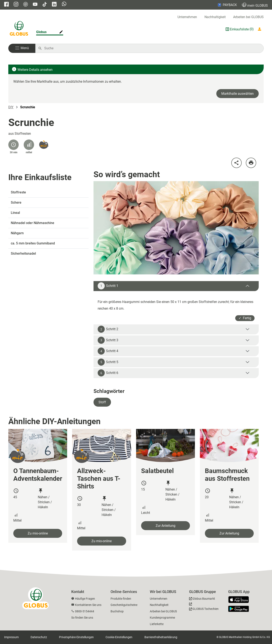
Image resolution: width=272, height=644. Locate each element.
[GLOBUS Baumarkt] (202, 599)
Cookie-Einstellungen (119, 637)
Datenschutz (39, 637)
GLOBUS (255, 5)
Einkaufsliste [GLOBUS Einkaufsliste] (239, 29)
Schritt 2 (108, 329)
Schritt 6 (108, 373)
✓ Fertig (245, 318)
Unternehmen (187, 17)
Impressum (11, 637)
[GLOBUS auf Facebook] (6, 5)
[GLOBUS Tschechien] (204, 608)
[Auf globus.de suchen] (152, 48)
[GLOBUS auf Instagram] (16, 5)
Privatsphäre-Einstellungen (76, 637)
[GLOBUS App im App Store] (240, 600)
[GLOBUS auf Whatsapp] (64, 4)
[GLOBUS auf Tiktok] (45, 5)
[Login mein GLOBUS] (260, 29)
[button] (22, 48)
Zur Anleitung (166, 526)
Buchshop (117, 611)
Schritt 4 (108, 351)
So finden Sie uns (82, 618)
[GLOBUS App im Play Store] (239, 609)
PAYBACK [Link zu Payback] (227, 5)
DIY (11, 107)
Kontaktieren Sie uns (88, 605)
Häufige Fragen (85, 599)
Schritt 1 (108, 286)
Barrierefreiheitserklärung (161, 637)
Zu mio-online (38, 533)
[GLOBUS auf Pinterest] (26, 5)
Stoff (102, 402)
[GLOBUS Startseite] (19, 29)
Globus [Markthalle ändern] (41, 32)
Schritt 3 (108, 340)
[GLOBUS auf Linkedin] (54, 5)
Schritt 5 (108, 362)
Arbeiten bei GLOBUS (248, 17)
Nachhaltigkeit (215, 17)
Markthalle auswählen (238, 94)
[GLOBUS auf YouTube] (35, 5)
